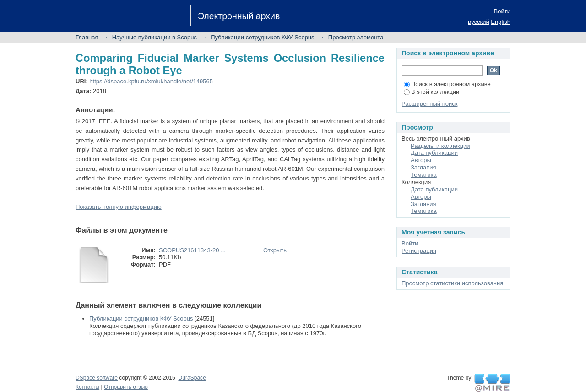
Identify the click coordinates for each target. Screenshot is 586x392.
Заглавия (423, 167)
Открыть (275, 250)
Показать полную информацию (119, 207)
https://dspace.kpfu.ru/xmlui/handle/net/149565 (151, 81)
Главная (87, 37)
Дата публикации (434, 153)
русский (479, 22)
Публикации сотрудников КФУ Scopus (262, 37)
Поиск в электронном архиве (447, 84)
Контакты (87, 387)
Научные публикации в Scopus (155, 37)
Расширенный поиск (429, 104)
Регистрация (419, 251)
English (501, 22)
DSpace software (97, 378)
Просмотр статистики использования (452, 283)
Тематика (424, 175)
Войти (502, 11)
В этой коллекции (431, 92)
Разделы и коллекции (440, 146)
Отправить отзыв (126, 387)
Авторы (421, 160)
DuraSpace (192, 378)
